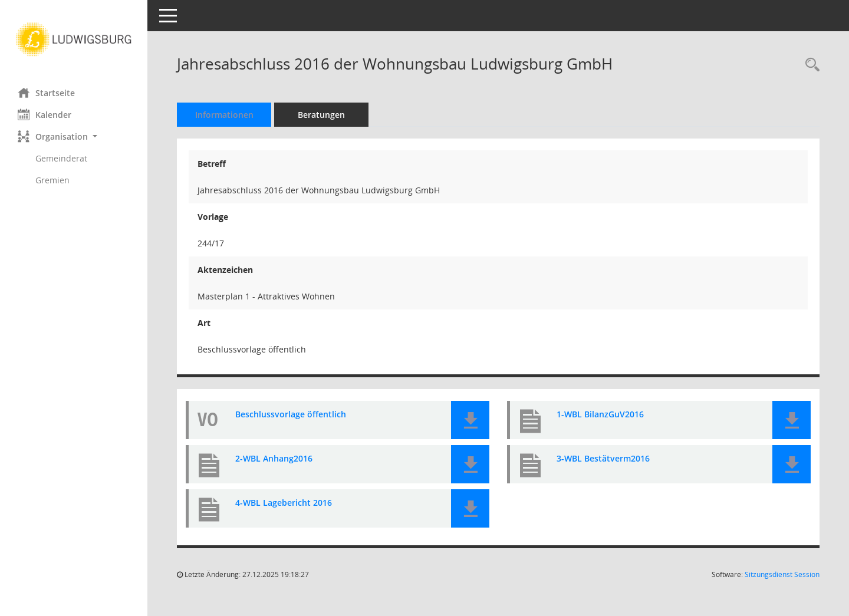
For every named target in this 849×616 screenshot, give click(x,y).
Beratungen (321, 115)
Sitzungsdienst (782, 574)
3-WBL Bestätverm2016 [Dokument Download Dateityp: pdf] (603, 459)
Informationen (224, 115)
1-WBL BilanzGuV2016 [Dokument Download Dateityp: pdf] (600, 415)
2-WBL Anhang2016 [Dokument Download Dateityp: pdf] (274, 459)
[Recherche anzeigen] (809, 65)
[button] (74, 136)
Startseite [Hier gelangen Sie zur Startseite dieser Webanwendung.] (46, 93)
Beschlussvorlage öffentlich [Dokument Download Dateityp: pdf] (291, 415)
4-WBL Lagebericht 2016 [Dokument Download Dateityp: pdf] (284, 503)
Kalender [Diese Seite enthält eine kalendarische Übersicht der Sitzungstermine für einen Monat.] (45, 114)
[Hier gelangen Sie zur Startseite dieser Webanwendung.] (74, 39)
